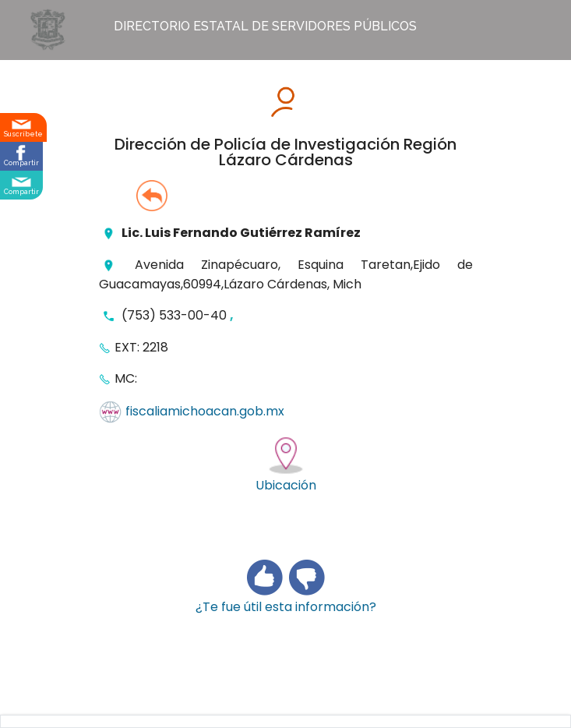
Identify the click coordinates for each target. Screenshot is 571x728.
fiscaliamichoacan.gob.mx (205, 412)
